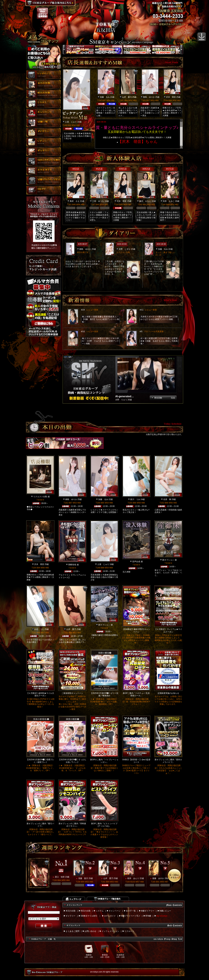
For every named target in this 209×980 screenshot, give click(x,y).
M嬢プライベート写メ (131, 916)
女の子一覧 (131, 911)
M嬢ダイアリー (148, 911)
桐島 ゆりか (149, 97)
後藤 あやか (158, 878)
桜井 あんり (133, 878)
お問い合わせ (90, 931)
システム (100, 911)
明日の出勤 (86, 911)
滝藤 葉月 (83, 878)
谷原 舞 (167, 499)
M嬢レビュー (165, 911)
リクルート (129, 931)
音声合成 (136, 562)
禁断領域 (72, 565)
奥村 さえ (75, 201)
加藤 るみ (105, 97)
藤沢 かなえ (145, 201)
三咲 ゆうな (98, 201)
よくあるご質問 (72, 931)
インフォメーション (110, 931)
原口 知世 (60, 877)
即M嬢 (148, 916)
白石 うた (39, 629)
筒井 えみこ (169, 201)
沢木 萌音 (171, 97)
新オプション (168, 560)
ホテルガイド (110, 916)
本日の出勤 (71, 911)
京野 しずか (125, 249)
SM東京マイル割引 (89, 916)
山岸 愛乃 (127, 97)
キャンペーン (115, 911)
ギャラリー (71, 916)
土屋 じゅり (71, 122)
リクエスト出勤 (40, 497)
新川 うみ (135, 499)
